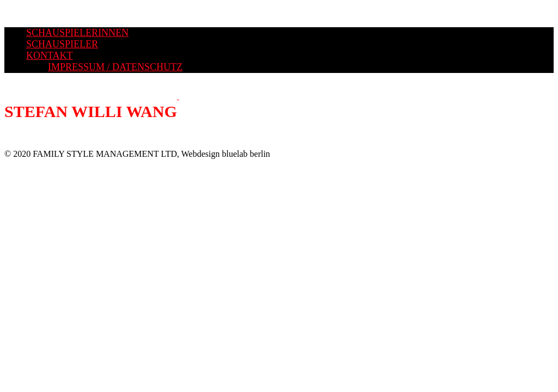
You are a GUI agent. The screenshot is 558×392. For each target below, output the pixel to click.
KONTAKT (50, 56)
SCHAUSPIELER (62, 44)
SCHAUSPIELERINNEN (77, 33)
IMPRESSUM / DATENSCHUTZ (115, 67)
